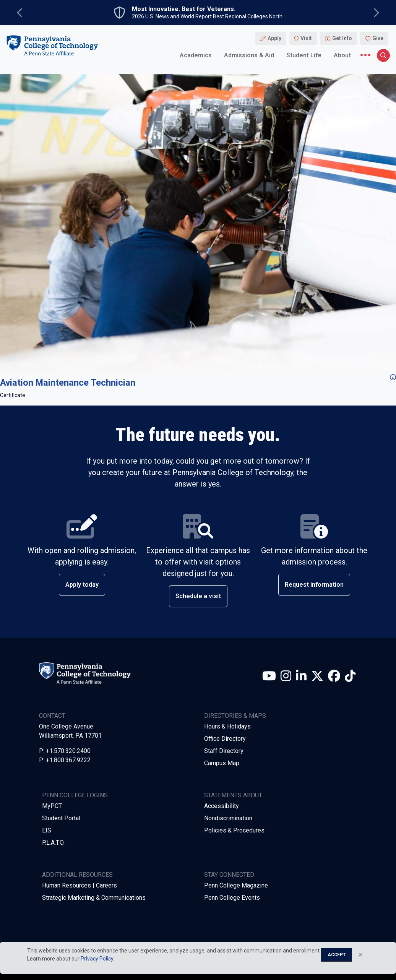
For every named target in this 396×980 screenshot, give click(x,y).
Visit (306, 38)
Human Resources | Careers (80, 885)
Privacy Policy (97, 959)
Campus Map (222, 763)
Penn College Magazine (236, 885)
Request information (314, 585)
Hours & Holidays (227, 726)
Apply (274, 38)
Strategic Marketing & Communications (94, 898)
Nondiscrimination (228, 818)
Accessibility (222, 806)
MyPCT (52, 806)
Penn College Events (232, 898)
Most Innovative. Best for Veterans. (184, 9)
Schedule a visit (198, 596)
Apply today (82, 585)
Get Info (342, 38)
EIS (47, 830)
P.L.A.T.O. (53, 843)
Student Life (304, 55)
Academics (196, 55)
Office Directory (225, 739)
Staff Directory (224, 751)
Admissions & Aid (249, 55)
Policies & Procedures (234, 830)
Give (378, 38)
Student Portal (61, 818)
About (342, 55)
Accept (337, 955)
